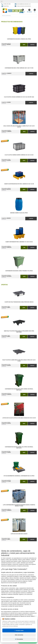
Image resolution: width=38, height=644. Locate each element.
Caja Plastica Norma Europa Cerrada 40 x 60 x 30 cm (19, 155)
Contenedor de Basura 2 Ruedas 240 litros (19, 39)
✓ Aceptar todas (19, 630)
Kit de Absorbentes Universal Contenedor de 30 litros (19, 476)
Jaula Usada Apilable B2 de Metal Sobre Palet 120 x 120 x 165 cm (19, 126)
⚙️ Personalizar (19, 639)
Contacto (23, 11)
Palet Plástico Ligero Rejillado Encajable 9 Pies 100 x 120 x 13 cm (19, 360)
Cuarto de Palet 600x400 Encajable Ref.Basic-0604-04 (19, 302)
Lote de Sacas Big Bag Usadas (19, 534)
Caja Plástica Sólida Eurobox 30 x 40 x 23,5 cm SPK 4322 (19, 97)
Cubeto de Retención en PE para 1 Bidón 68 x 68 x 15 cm (19, 184)
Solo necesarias (19, 635)
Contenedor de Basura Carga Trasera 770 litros (19, 271)
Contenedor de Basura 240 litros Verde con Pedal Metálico (19, 389)
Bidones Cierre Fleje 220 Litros (19, 213)
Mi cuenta (29, 11)
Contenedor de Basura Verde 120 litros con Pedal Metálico (19, 447)
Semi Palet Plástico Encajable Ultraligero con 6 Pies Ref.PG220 (19, 332)
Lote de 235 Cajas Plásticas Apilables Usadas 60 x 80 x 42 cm (19, 418)
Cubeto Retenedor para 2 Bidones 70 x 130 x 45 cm (19, 242)
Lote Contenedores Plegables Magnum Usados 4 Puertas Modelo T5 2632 (19, 505)
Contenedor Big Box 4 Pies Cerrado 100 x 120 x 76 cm (19, 68)
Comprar (32, 45)
